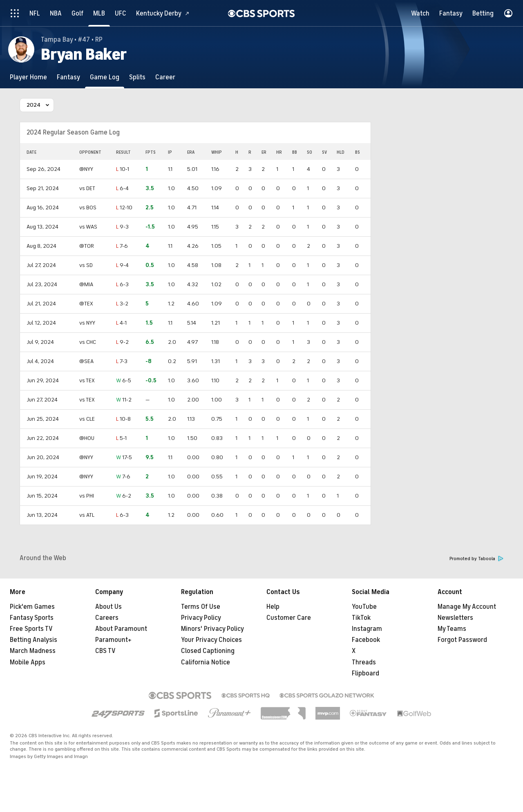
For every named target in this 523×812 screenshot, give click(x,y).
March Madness (33, 651)
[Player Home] (28, 77)
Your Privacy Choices (211, 640)
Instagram (367, 629)
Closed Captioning (208, 651)
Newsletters (455, 618)
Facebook (366, 640)
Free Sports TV (31, 629)
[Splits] (137, 77)
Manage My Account (467, 607)
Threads (364, 662)
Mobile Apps (28, 662)
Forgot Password (462, 640)
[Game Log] (105, 77)
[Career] (165, 77)
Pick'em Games (32, 607)
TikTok (361, 618)
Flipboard (365, 673)
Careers (107, 618)
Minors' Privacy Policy (212, 629)
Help (273, 607)
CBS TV (105, 651)
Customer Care (289, 618)
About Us (108, 607)
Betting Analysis (34, 640)
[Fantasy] (68, 77)
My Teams (452, 629)
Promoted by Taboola (476, 559)
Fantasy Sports (32, 618)
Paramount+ (113, 640)
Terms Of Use (201, 607)
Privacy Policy (201, 618)
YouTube (364, 607)
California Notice (206, 662)
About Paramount (121, 629)
